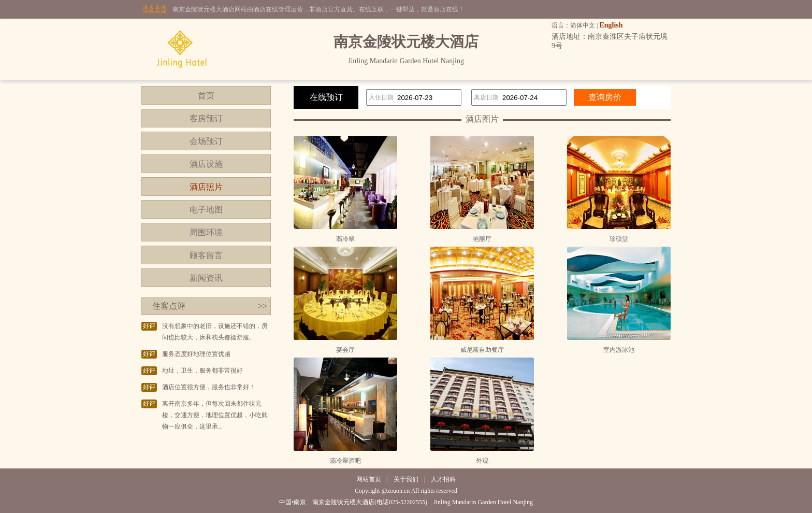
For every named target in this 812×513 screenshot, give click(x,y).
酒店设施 (206, 164)
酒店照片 (206, 187)
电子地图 (206, 210)
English (611, 25)
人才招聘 (443, 479)
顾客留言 (206, 255)
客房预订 (206, 118)
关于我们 (406, 479)
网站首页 (369, 479)
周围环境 (206, 232)
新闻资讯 (206, 278)
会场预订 (206, 141)
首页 (206, 96)
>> (263, 306)
